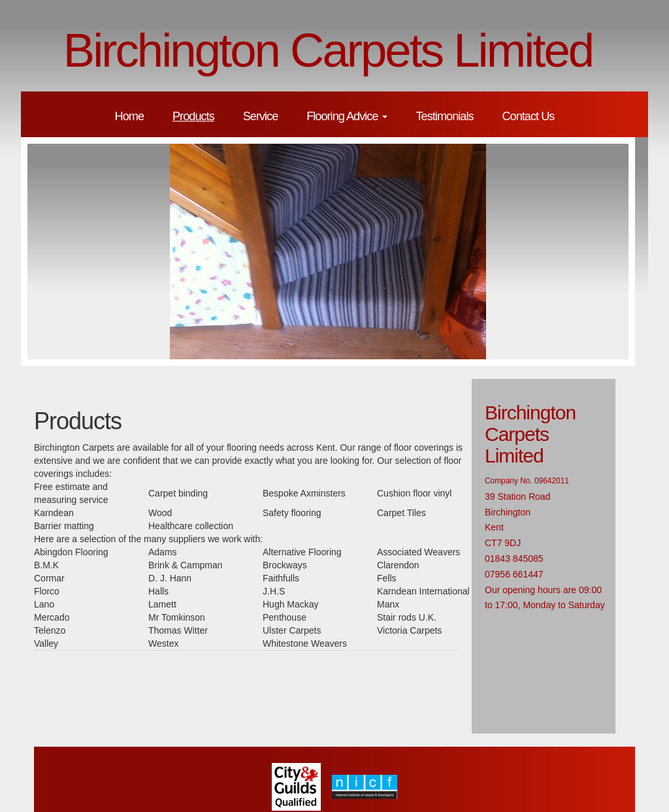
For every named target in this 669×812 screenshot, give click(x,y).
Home (130, 116)
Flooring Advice (347, 116)
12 (467, 372)
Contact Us (528, 116)
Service (261, 116)
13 (481, 372)
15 (510, 372)
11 (453, 372)
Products (193, 116)
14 (496, 372)
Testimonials (444, 116)
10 (438, 372)
